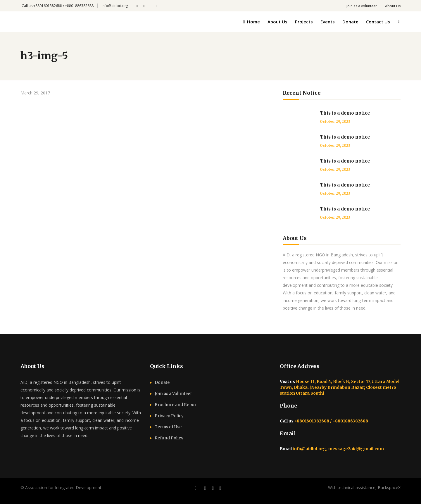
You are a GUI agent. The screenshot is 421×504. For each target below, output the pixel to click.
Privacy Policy (169, 416)
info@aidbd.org (115, 6)
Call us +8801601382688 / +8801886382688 (58, 6)
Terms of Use (168, 427)
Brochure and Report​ (176, 405)
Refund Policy (169, 438)
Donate (162, 382)
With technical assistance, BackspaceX (364, 487)
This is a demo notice (345, 113)
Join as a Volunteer (173, 393)
